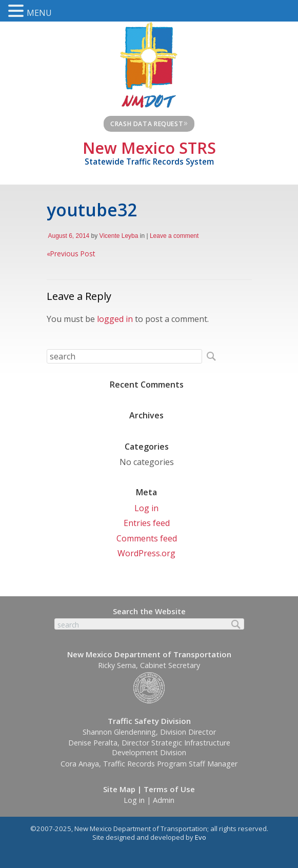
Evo (201, 837)
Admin (164, 800)
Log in (146, 508)
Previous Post (71, 254)
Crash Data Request (149, 123)
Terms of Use (169, 789)
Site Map (119, 789)
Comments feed (147, 538)
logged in (115, 319)
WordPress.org (146, 553)
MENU (39, 13)
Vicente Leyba (119, 236)
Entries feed (147, 523)
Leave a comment (174, 236)
